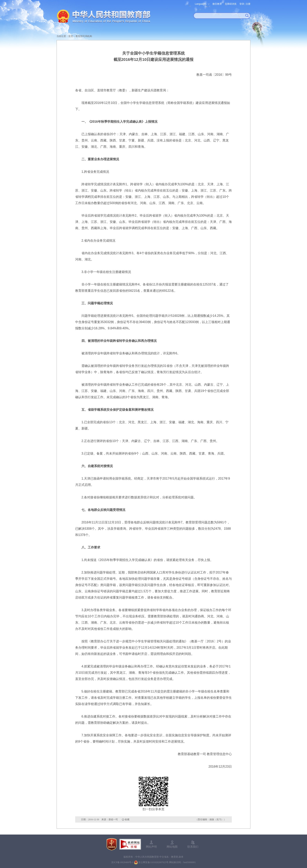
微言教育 (217, 4)
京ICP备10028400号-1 (122, 862)
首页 (71, 36)
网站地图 (172, 847)
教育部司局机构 (84, 36)
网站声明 (151, 847)
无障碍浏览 (231, 4)
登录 (242, 4)
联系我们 (193, 847)
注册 (248, 4)
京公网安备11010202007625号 (153, 862)
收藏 (127, 819)
